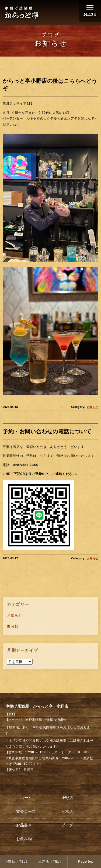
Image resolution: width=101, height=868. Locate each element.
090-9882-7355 (30, 714)
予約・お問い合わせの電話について (47, 432)
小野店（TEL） (17, 861)
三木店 (67, 811)
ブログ (67, 825)
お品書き (24, 825)
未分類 (13, 626)
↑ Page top (84, 861)
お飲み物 (24, 839)
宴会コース (26, 811)
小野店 (67, 798)
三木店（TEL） (51, 861)
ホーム (26, 798)
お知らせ (93, 407)
